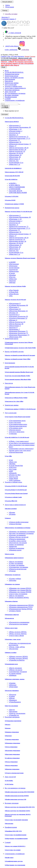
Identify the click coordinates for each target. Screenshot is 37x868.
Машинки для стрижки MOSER (20, 592)
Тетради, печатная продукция (14, 773)
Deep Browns (14, 294)
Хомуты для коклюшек (17, 713)
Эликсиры (13, 434)
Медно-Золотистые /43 (17, 322)
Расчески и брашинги (12, 691)
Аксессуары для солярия (13, 850)
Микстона (13, 279)
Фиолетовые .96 (15, 157)
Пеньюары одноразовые (12, 743)
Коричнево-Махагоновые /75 (19, 335)
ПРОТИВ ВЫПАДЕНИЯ (18, 193)
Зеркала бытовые (15, 524)
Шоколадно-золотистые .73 (18, 137)
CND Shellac (9, 781)
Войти (7, 5)
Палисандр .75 (14, 140)
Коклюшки (13, 712)
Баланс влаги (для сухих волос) (20, 450)
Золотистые (13, 270)
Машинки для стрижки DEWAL (20, 588)
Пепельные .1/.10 (15, 129)
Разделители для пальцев (18, 543)
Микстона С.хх (14, 164)
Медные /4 (13, 320)
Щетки (12, 698)
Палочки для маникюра (17, 535)
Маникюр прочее (15, 550)
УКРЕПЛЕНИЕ (15, 189)
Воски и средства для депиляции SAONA (17, 811)
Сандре (12, 273)
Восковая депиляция (12, 95)
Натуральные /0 (15, 303)
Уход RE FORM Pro (11, 179)
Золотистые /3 (14, 315)
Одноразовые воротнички (13, 721)
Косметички (13, 649)
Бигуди (12, 710)
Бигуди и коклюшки (11, 706)
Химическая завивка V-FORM (14, 204)
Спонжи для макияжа (17, 565)
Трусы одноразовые (11, 747)
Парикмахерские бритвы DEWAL (21, 609)
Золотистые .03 (14, 133)
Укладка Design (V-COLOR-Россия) (16, 490)
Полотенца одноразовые (12, 751)
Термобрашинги (15, 702)
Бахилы (8, 728)
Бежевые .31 (13, 135)
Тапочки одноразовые (12, 739)
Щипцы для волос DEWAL (18, 657)
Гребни (12, 696)
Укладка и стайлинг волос (13, 86)
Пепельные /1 (14, 307)
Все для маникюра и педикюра (15, 93)
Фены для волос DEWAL (18, 632)
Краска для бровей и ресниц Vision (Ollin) (18, 359)
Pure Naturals (14, 290)
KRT (11, 471)
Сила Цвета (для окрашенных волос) (22, 443)
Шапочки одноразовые (12, 769)
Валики (12, 512)
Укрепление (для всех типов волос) (21, 449)
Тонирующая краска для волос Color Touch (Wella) (20, 348)
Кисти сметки (9, 554)
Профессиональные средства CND (15, 799)
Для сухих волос (15, 422)
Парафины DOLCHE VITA (13, 831)
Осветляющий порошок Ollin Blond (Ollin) (18, 379)
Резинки (12, 514)
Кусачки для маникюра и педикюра (21, 533)
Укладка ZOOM (10, 200)
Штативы (12, 580)
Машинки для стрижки (12, 584)
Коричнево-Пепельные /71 (18, 331)
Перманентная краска (12, 74)
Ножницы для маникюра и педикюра (22, 532)
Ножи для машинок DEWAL (19, 598)
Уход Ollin (8, 456)
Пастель (12, 277)
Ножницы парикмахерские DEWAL (21, 605)
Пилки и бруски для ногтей (18, 537)
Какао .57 (12, 146)
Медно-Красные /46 (16, 324)
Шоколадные (14, 271)
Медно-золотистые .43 (17, 151)
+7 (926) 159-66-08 (13, 33)
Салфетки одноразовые (12, 758)
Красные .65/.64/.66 (16, 153)
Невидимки (13, 687)
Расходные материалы (12, 90)
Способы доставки (11, 14)
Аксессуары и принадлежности (15, 88)
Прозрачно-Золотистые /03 (18, 316)
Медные (12, 282)
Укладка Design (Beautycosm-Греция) (16, 493)
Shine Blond (13, 479)
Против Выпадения (16, 452)
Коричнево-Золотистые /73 (18, 333)
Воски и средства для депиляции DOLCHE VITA (20, 807)
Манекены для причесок (13, 575)
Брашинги (13, 700)
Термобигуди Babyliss (17, 660)
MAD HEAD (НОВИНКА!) (13, 168)
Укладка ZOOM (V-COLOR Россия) (16, 486)
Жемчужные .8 (14, 159)
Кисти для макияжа (16, 562)
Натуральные (14, 264)
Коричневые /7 (14, 329)
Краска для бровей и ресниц (14, 78)
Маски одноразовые (11, 765)
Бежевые (12, 275)
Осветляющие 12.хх (16, 163)
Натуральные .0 (15, 125)
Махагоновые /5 (15, 326)
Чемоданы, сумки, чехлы (13, 639)
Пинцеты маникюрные (17, 539)
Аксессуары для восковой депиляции (16, 820)
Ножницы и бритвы (11, 601)
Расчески (12, 695)
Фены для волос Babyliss (18, 634)
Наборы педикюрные (16, 548)
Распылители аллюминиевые (19, 622)
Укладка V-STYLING (12, 196)
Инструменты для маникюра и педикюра (18, 528)
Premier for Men (15, 475)
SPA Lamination (15, 480)
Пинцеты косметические (18, 569)
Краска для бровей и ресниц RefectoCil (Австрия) (20, 355)
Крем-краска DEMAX (12, 122)
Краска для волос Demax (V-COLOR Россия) (18, 211)
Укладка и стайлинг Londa (13, 497)
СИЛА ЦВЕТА (14, 185)
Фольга (7, 724)
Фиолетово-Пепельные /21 (18, 311)
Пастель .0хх (14, 161)
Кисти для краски (15, 668)
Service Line (13, 477)
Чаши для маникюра (16, 545)
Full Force (13, 467)
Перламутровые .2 (15, 131)
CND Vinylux (9, 784)
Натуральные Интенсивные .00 (20, 127)
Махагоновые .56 (15, 155)
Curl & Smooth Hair (16, 466)
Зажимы (12, 683)
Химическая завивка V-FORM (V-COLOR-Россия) (20, 409)
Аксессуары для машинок (18, 594)
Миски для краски (15, 670)
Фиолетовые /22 (15, 309)
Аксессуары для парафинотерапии (16, 835)
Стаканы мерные (15, 673)
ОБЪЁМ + (13, 183)
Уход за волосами (11, 85)
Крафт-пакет (9, 858)
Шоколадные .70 (15, 142)
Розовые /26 (13, 313)
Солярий (8, 99)
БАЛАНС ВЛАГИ (15, 191)
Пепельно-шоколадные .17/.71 (19, 138)
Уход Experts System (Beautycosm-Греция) (18, 417)
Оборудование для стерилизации (15, 865)
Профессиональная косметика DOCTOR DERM (19, 792)
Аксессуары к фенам (16, 636)
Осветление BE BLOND (12, 176)
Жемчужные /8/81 (15, 337)
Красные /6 (13, 328)
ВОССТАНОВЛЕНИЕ (17, 187)
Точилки (12, 571)
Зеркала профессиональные (19, 522)
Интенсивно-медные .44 (17, 150)
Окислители (9, 81)
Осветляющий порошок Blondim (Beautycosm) (19, 372)
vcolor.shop (23, 50)
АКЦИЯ (12, 262)
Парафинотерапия (11, 97)
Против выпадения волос (18, 426)
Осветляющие (14, 268)
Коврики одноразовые (12, 732)
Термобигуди (14, 715)
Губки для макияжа (16, 563)
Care (11, 460)
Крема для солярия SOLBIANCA (15, 846)
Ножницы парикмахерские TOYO (21, 607)
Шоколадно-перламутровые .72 (20, 144)
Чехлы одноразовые (11, 762)
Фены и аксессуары (11, 628)
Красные (12, 281)
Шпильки (13, 685)
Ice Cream (13, 469)
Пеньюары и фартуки (12, 615)
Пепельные (13, 266)
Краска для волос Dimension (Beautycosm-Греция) (20, 258)
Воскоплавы (9, 823)
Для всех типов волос (17, 432)
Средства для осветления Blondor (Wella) (17, 376)
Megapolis (13, 473)
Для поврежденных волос (18, 424)
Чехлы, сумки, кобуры (17, 647)
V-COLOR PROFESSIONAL (14, 72)
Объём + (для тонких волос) (19, 441)
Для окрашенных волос (17, 421)
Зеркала (8, 518)
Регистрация (9, 7)
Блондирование (10, 79)
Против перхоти (15, 430)
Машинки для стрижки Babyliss (20, 590)
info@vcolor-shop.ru (12, 46)
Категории (5, 114)
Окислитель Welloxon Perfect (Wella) (16, 398)
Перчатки (8, 736)
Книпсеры (13, 546)
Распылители (9, 618)
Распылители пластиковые (18, 624)
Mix (11, 296)
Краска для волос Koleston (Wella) (15, 286)
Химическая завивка (12, 83)
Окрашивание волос (11, 664)
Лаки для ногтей (10, 92)
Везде (7, 71)
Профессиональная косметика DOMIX (17, 796)
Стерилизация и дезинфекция (15, 100)
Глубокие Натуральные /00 (18, 305)
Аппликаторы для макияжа (18, 567)
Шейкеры (13, 675)
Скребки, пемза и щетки (17, 541)
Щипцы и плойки (11, 653)
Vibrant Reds (13, 292)
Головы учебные (15, 579)
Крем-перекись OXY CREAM (14, 172)
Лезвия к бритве (15, 611)
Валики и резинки (11, 509)
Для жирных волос (16, 428)
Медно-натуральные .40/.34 (18, 148)
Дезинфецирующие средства (14, 861)
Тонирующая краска (11, 76)
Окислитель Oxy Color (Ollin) (14, 401)
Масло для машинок (16, 596)
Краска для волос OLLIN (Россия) (15, 300)
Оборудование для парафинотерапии (16, 838)
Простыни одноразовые (12, 754)
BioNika (12, 464)
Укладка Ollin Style (11, 501)
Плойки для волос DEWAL (18, 658)
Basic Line (13, 462)
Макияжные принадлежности (14, 558)
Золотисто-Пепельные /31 (18, 318)
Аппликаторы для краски (18, 672)
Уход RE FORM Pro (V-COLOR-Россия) (17, 437)
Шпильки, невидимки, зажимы (15, 679)
